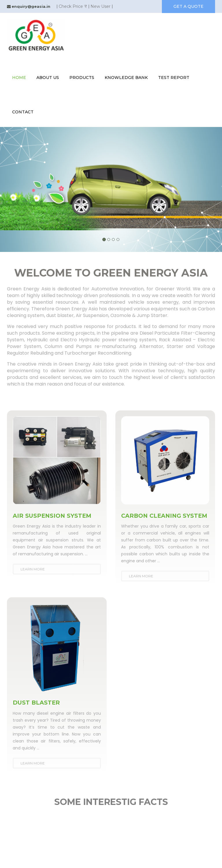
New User (100, 6)
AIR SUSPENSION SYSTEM (53, 516)
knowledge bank (126, 78)
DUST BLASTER (37, 709)
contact (23, 112)
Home (19, 78)
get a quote (188, 6)
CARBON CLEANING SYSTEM (152, 519)
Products (82, 78)
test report (174, 78)
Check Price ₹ (73, 6)
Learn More (33, 569)
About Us (48, 78)
